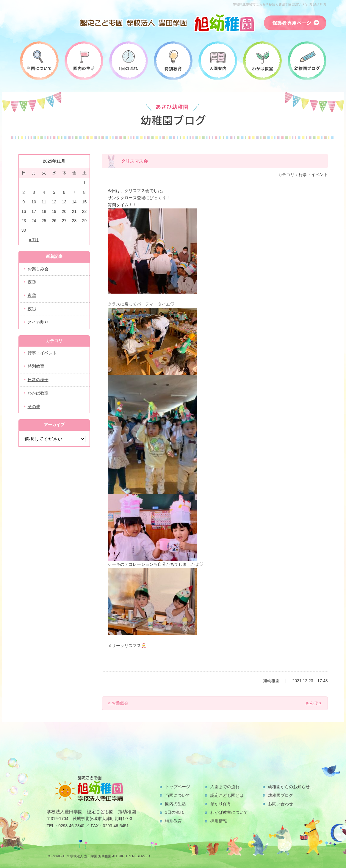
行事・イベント (42, 353)
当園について (178, 795)
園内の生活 (176, 804)
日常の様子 (38, 380)
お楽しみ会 (38, 269)
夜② (32, 295)
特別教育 (36, 366)
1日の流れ (175, 812)
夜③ (32, 282)
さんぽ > (313, 703)
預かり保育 (221, 804)
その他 (34, 406)
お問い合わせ (281, 804)
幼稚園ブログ (281, 795)
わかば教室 (38, 393)
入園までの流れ (225, 787)
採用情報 (219, 821)
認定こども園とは (227, 795)
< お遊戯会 (118, 703)
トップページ (178, 787)
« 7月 (34, 240)
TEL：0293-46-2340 (66, 826)
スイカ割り (38, 322)
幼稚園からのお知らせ (289, 787)
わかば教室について (229, 812)
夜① (32, 309)
